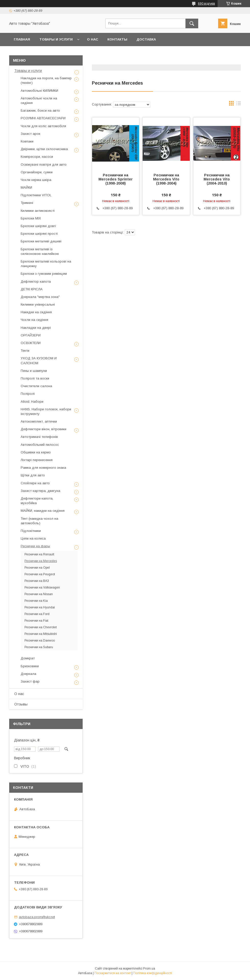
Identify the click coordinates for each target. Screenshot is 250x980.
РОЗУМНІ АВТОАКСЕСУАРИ (43, 118)
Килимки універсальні (38, 304)
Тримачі (27, 203)
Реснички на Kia (36, 601)
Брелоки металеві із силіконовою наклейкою (40, 251)
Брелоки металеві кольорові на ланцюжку (46, 264)
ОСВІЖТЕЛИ (31, 343)
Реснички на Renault (39, 554)
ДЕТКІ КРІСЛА (32, 289)
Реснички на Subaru (39, 647)
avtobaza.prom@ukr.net (37, 917)
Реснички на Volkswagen (42, 587)
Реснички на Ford (37, 614)
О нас (93, 39)
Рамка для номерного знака (43, 468)
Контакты (117, 39)
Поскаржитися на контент (113, 973)
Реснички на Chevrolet (41, 627)
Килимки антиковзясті (38, 211)
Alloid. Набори (32, 402)
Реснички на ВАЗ (37, 581)
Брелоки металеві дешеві (41, 241)
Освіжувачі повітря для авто (44, 165)
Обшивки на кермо (36, 452)
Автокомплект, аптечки (39, 421)
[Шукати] (192, 23)
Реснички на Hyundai (40, 607)
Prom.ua (149, 969)
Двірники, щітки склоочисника (44, 149)
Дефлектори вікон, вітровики (43, 429)
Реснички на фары (35, 546)
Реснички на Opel (37, 568)
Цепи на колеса (33, 538)
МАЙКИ (26, 187)
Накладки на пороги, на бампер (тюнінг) (46, 80)
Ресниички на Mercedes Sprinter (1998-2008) (116, 179)
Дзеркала (28, 674)
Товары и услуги (56, 39)
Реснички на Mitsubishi (41, 634)
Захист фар (30, 681)
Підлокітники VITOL (36, 195)
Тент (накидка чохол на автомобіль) (39, 521)
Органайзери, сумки (37, 172)
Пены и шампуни (34, 371)
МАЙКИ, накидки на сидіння (43, 511)
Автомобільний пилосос (40, 445)
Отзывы (21, 704)
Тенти (25, 351)
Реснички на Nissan (39, 594)
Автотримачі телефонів (39, 437)
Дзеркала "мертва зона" (40, 297)
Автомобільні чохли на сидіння (39, 101)
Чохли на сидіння (34, 320)
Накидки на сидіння (36, 312)
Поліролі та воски (35, 378)
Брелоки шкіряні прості (39, 234)
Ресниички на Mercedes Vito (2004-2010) (217, 179)
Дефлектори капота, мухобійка (37, 501)
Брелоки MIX (31, 218)
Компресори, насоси (37, 157)
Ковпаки (27, 141)
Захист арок (30, 134)
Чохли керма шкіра (36, 180)
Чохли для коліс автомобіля (43, 126)
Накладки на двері (36, 328)
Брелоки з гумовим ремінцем (44, 274)
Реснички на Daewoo (40, 641)
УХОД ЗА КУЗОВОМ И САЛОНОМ (39, 361)
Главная (22, 39)
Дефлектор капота (36, 282)
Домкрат (28, 658)
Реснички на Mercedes (41, 561)
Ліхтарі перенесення (37, 460)
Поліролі (28, 394)
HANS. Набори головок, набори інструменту (46, 411)
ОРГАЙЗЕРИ (31, 335)
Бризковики (30, 666)
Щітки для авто (33, 475)
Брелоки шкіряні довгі (38, 226)
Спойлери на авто (35, 483)
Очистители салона (36, 386)
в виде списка (239, 104)
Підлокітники (31, 531)
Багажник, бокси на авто (40, 110)
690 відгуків (207, 4)
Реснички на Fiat (36, 621)
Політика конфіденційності (153, 973)
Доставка (146, 39)
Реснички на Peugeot (40, 574)
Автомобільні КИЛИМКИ (39, 91)
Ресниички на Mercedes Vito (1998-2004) (166, 179)
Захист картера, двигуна (40, 491)
